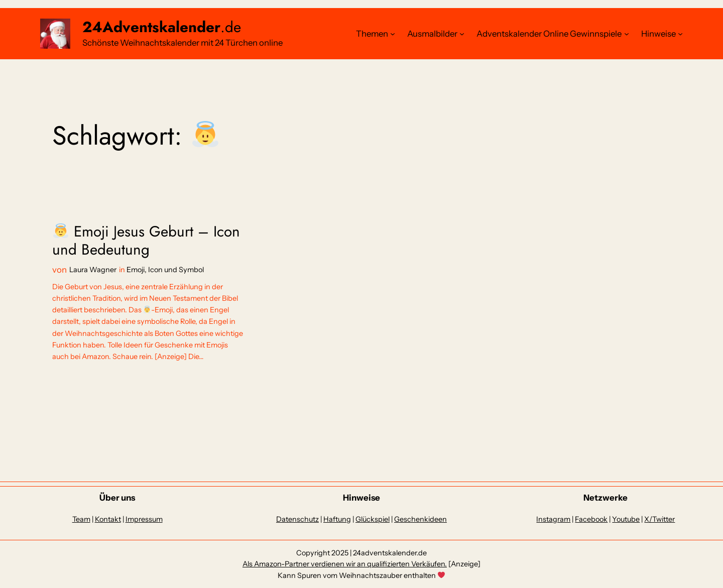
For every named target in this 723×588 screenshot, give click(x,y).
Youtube (626, 519)
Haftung (337, 519)
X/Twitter (659, 519)
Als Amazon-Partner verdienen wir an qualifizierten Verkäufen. (345, 564)
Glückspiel (373, 519)
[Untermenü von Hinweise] (680, 34)
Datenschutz (297, 519)
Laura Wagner (93, 270)
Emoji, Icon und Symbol (165, 270)
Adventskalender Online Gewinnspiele (549, 34)
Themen (372, 34)
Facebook (591, 519)
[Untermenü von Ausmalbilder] (462, 34)
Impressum (144, 519)
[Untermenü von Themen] (393, 34)
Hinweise (658, 34)
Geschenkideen (420, 519)
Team (81, 519)
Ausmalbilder (432, 34)
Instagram (553, 519)
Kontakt (108, 519)
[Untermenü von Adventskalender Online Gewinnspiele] (627, 34)
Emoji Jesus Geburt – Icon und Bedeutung (146, 240)
